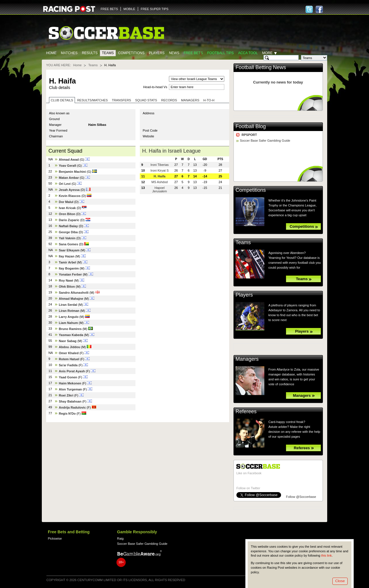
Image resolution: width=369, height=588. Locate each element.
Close (340, 581)
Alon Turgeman (70, 389)
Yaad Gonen (68, 377)
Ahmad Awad (69, 160)
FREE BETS (109, 9)
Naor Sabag (68, 341)
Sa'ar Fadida (68, 365)
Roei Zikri (66, 395)
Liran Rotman (69, 311)
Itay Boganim (69, 268)
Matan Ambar (69, 178)
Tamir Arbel (67, 262)
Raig (120, 538)
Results (90, 53)
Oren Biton (67, 214)
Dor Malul (66, 202)
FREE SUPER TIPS (155, 9)
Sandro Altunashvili (74, 293)
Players (157, 53)
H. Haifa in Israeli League (171, 151)
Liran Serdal (68, 305)
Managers (190, 100)
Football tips (221, 53)
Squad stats (146, 100)
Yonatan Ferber (70, 274)
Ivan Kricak (67, 208)
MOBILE (129, 9)
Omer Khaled (69, 353)
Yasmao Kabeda (71, 335)
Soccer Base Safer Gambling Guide (265, 141)
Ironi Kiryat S (160, 170)
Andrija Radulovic (72, 407)
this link (326, 555)
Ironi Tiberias (160, 165)
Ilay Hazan (67, 256)
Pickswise (55, 538)
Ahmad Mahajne (71, 299)
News (174, 53)
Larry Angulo (69, 317)
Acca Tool (248, 53)
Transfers (122, 100)
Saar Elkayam (69, 250)
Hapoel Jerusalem (160, 189)
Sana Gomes (68, 244)
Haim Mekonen (70, 383)
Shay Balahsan (70, 401)
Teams (108, 53)
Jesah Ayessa (69, 190)
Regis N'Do (67, 414)
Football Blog (251, 126)
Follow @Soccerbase (301, 497)
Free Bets (193, 53)
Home (51, 53)
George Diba (68, 232)
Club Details (62, 100)
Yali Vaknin (67, 238)
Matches (69, 53)
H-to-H (209, 100)
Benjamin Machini (72, 172)
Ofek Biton (67, 287)
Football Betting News (261, 67)
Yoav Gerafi (68, 166)
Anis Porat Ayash (72, 371)
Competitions (131, 53)
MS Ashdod (159, 182)
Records (169, 100)
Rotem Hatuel (69, 359)
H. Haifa (160, 176)
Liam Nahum (68, 323)
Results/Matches (93, 100)
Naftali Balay (68, 226)
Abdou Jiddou (69, 347)
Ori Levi (65, 184)
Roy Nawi (66, 280)
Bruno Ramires (70, 329)
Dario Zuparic (69, 220)
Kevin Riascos (70, 196)
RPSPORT (249, 135)
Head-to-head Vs (155, 87)
